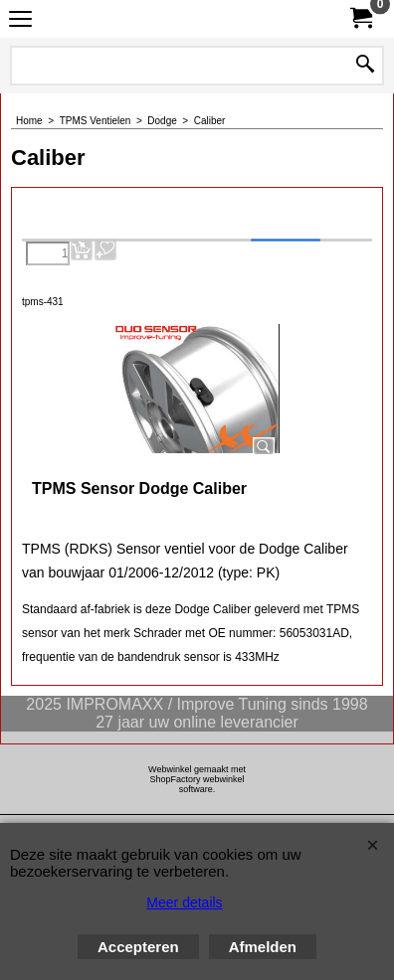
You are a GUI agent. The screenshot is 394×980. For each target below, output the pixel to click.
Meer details (184, 902)
